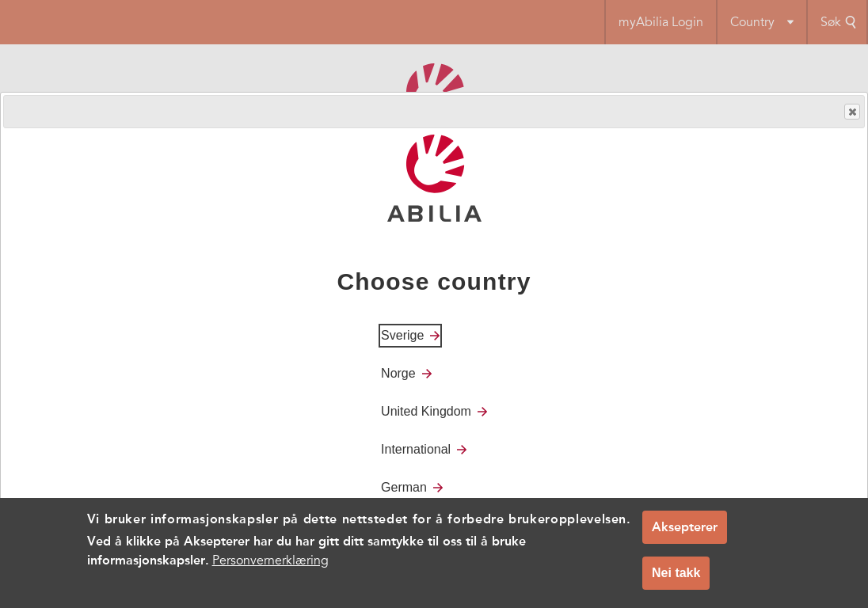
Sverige (402, 335)
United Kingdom (426, 411)
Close (851, 112)
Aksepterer (685, 535)
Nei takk (676, 581)
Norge (398, 373)
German (404, 487)
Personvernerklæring (270, 568)
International (416, 449)
